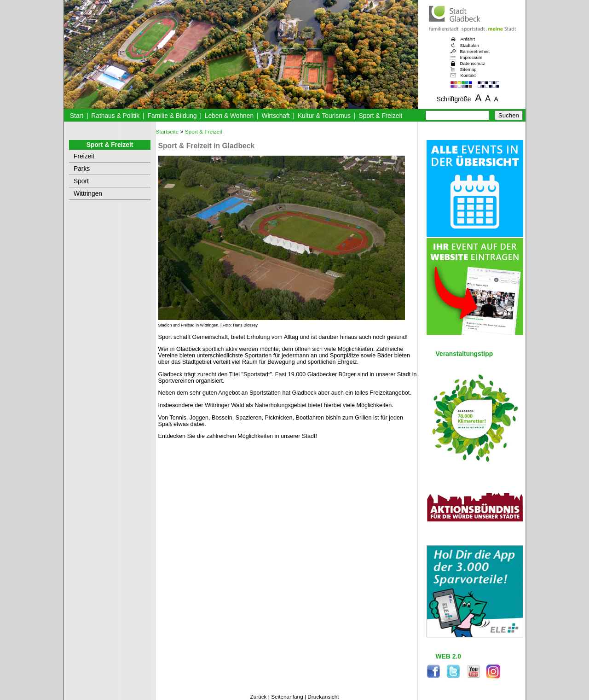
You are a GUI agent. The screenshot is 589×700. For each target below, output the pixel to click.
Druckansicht (323, 697)
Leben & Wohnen (229, 116)
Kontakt (468, 75)
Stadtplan (470, 45)
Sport (81, 181)
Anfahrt (468, 39)
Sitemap (468, 69)
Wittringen (88, 194)
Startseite (167, 132)
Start (77, 116)
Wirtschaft (275, 116)
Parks (82, 169)
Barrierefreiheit (475, 51)
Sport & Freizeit (381, 116)
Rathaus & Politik (115, 116)
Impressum (471, 57)
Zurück (258, 697)
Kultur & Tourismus (324, 116)
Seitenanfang (287, 697)
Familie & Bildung (172, 116)
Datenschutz (473, 63)
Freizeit (84, 156)
